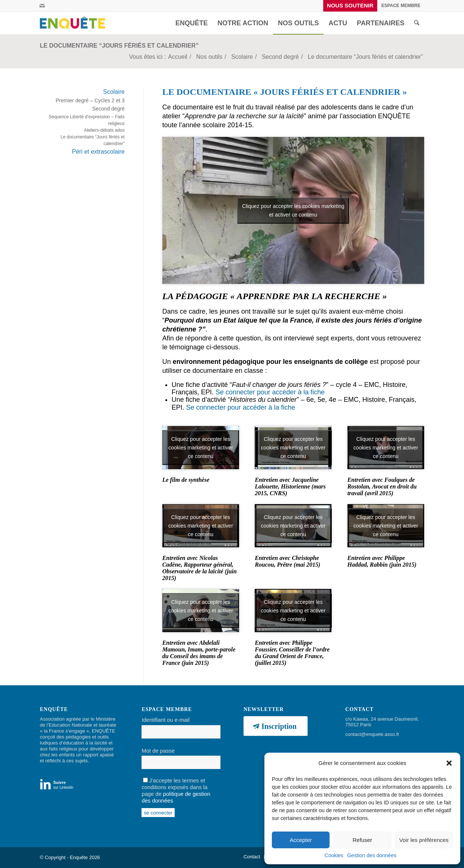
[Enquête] (74, 23)
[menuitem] (350, 6)
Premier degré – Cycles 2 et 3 (90, 100)
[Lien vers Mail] (42, 6)
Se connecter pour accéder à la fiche (270, 392)
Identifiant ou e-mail (165, 720)
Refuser (363, 840)
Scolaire (114, 92)
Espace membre (401, 6)
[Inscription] (276, 726)
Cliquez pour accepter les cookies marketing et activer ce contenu (293, 210)
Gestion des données (372, 855)
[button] (449, 763)
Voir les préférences (424, 840)
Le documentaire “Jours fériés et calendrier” (119, 46)
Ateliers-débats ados (104, 130)
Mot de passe (158, 751)
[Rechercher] (417, 23)
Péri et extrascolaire (98, 152)
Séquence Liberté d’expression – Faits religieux (87, 120)
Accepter (301, 840)
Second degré (108, 109)
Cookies (334, 855)
